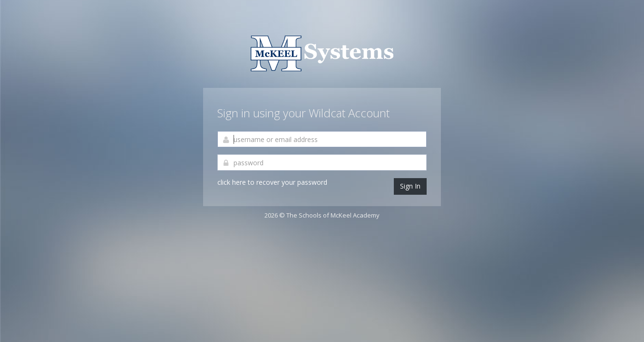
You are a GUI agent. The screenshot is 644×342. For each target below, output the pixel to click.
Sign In (410, 186)
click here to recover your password (272, 182)
